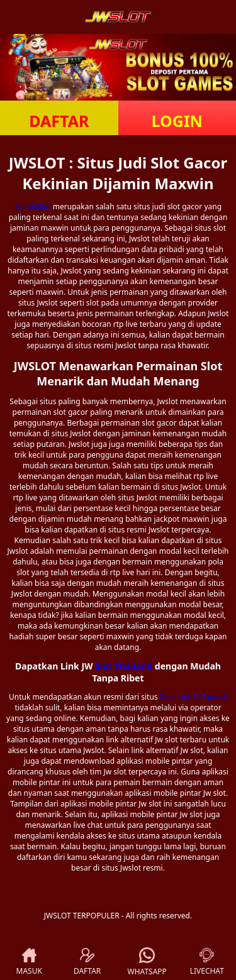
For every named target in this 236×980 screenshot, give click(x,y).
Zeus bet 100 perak (194, 697)
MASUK (29, 962)
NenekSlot (33, 206)
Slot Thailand (124, 666)
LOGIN (177, 121)
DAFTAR (59, 121)
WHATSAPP (147, 962)
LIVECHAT (207, 962)
